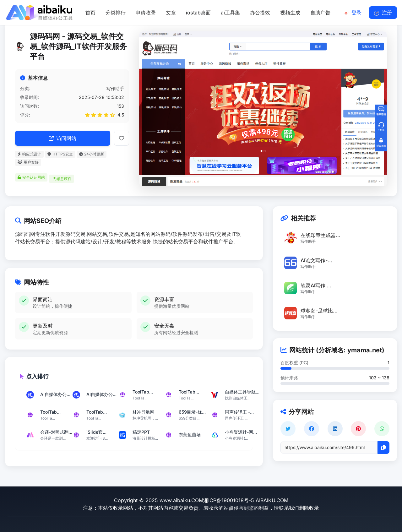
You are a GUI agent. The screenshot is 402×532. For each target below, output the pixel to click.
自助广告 (320, 13)
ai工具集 (230, 13)
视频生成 (290, 13)
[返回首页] (39, 13)
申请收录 (146, 13)
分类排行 (116, 13)
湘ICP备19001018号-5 (229, 500)
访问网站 (62, 138)
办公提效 (260, 13)
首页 (90, 13)
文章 (171, 13)
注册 (383, 13)
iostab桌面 (198, 13)
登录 (353, 13)
